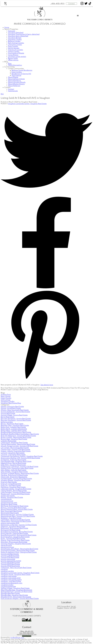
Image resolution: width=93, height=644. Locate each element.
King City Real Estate (9, 482)
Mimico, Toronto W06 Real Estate (14, 508)
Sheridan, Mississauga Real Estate (14, 542)
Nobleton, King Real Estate (11, 518)
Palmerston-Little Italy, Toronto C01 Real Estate (19, 525)
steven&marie (6, 545)
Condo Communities (16, 69)
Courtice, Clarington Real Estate (13, 455)
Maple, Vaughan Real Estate (12, 497)
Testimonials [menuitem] (13, 91)
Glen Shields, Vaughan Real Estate (14, 472)
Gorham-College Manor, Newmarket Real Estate (20, 473)
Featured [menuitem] (11, 31)
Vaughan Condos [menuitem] (15, 40)
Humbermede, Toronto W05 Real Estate (16, 479)
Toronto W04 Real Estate (10, 563)
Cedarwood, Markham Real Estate (14, 443)
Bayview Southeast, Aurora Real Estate (16, 420)
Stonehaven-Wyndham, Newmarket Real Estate (19, 549)
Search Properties (11, 29)
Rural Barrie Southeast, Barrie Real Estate (17, 532)
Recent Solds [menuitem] (13, 58)
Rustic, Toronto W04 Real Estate (13, 539)
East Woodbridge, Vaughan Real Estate (16, 461)
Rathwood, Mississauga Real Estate (14, 528)
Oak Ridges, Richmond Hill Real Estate (15, 520)
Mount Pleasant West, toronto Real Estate (17, 509)
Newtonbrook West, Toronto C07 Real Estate (18, 516)
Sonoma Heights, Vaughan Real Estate (16, 544)
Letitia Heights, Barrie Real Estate (14, 491)
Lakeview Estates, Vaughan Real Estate (16, 489)
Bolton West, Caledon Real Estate (14, 431)
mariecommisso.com (9, 503)
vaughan (4, 569)
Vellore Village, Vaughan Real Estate (15, 588)
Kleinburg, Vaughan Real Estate (13, 487)
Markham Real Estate (9, 504)
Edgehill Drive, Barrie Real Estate (13, 463)
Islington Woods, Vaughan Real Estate (15, 480)
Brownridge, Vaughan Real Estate (14, 439)
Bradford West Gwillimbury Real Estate (16, 432)
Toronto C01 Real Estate (10, 554)
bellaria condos (7, 422)
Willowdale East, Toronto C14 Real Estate (16, 592)
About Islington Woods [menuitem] (17, 82)
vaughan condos (7, 571)
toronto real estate (8, 559)
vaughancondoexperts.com (12, 583)
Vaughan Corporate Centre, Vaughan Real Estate (27, 104)
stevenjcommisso (7, 547)
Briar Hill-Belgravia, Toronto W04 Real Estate (18, 436)
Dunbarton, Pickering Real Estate (13, 460)
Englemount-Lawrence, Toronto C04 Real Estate (20, 467)
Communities (10, 67)
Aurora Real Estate (8, 413)
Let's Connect (27, 636)
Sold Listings (6, 400)
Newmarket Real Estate (10, 513)
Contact (7, 87)
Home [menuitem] (7, 28)
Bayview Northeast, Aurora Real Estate (16, 419)
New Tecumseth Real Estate (11, 511)
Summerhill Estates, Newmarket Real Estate (18, 551)
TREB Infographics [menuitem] (15, 65)
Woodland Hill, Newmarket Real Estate (16, 597)
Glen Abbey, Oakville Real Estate (14, 470)
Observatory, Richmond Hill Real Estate (16, 521)
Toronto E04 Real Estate (10, 557)
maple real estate (8, 496)
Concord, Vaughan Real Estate (13, 453)
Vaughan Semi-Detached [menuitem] (18, 36)
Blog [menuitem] (10, 63)
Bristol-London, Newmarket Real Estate (16, 437)
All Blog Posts (6, 395)
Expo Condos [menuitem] (13, 46)
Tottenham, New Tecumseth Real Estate (16, 568)
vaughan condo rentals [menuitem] (17, 57)
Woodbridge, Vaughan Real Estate (14, 595)
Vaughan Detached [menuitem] (16, 33)
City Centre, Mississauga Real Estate (15, 448)
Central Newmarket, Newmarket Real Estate (18, 444)
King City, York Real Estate (11, 485)
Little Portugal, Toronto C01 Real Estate (16, 492)
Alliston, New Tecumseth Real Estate (15, 410)
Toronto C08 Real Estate (10, 556)
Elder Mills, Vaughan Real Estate (13, 465)
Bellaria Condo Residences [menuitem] (22, 70)
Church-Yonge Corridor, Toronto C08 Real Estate (19, 446)
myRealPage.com (17, 638)
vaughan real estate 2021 (11, 578)
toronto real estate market (11, 561)
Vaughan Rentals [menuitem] (15, 38)
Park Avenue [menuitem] (16, 75)
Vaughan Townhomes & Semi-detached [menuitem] (24, 34)
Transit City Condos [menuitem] (15, 50)
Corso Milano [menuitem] (13, 55)
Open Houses (6, 398)
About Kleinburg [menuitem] (14, 81)
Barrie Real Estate (8, 417)
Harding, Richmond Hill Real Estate (14, 475)
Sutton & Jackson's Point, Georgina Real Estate (19, 552)
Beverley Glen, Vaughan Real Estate (15, 425)
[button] (82, 4)
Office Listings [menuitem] (13, 60)
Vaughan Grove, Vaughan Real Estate (16, 575)
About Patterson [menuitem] (14, 86)
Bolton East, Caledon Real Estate (13, 427)
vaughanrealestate (8, 587)
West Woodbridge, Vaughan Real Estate (16, 590)
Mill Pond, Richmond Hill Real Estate (15, 506)
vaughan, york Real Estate (11, 581)
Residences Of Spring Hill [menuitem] (21, 74)
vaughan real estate (9, 576)
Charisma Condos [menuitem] (15, 45)
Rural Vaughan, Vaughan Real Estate (15, 537)
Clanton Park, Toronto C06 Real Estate (15, 449)
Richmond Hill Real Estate (11, 530)
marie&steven (6, 499)
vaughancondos (7, 585)
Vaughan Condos (8, 401)
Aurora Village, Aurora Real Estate (14, 415)
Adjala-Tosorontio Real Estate (12, 407)
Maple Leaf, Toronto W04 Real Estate (15, 494)
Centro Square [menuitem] (14, 48)
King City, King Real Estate (11, 484)
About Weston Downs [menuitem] (16, 84)
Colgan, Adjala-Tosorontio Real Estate (16, 451)
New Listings (6, 396)
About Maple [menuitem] (13, 77)
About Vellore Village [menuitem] (16, 79)
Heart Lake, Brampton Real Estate (14, 477)
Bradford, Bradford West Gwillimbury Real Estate (20, 434)
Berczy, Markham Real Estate (12, 424)
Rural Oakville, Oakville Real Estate (14, 533)
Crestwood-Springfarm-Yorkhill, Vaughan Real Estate (22, 456)
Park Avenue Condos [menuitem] (16, 43)
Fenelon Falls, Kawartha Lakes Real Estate (17, 468)
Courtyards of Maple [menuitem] (16, 53)
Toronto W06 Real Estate (10, 566)
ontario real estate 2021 (10, 523)
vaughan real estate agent (11, 580)
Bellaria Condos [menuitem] (14, 41)
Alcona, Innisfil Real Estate (11, 408)
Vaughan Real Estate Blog (11, 403)
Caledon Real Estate (9, 441)
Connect (71, 4)
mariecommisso (7, 501)
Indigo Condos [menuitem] (14, 52)
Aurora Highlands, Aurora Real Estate (15, 412)
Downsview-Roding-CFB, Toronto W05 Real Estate (20, 458)
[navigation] (46, 59)
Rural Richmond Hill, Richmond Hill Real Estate (19, 535)
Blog (6, 62)
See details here (47, 385)
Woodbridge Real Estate (10, 593)
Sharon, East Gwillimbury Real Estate (15, 540)
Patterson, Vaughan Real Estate (13, 527)
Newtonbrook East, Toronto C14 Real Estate (17, 515)
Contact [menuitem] (11, 89)
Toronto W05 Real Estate (10, 564)
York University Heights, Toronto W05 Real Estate (20, 599)
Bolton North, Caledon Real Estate (14, 429)
